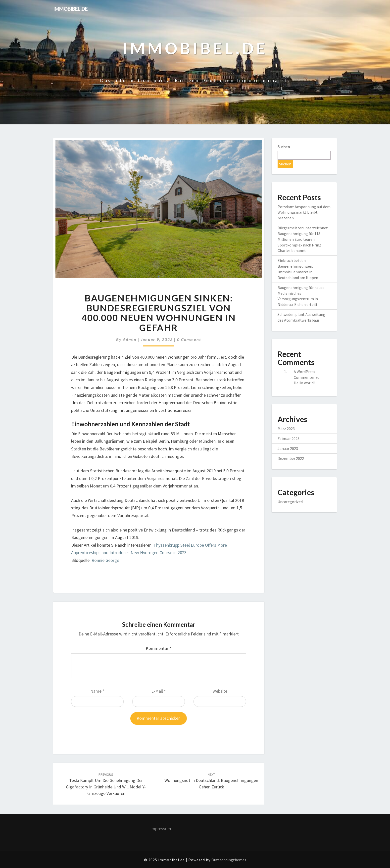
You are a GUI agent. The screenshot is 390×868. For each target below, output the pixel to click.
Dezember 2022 (291, 458)
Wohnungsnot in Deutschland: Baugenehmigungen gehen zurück (211, 781)
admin (130, 339)
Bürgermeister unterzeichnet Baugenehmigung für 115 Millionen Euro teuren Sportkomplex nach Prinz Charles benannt (303, 239)
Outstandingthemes (229, 860)
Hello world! (304, 383)
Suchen (284, 147)
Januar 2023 (288, 448)
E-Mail (159, 691)
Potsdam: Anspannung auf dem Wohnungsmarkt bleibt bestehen (304, 212)
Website (220, 691)
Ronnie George (105, 560)
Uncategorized (290, 502)
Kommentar (159, 648)
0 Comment (189, 339)
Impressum (161, 829)
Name (97, 691)
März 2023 (286, 429)
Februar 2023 (289, 438)
